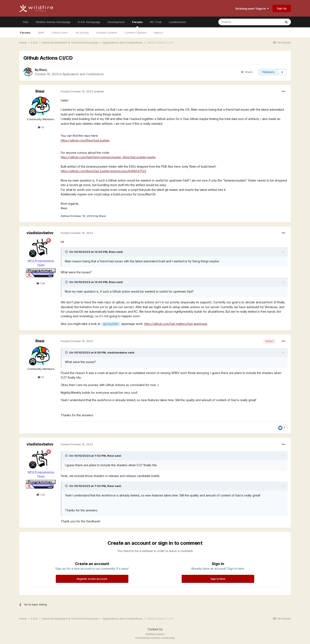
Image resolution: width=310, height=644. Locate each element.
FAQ (26, 22)
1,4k (41, 283)
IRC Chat (156, 22)
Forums (137, 24)
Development (116, 22)
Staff (41, 33)
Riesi (43, 70)
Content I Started (135, 33)
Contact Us (155, 629)
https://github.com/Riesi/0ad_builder (85, 140)
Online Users (60, 33)
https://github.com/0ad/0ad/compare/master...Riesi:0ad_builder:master (108, 157)
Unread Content (107, 33)
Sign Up (282, 8)
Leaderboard (177, 22)
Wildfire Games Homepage (53, 22)
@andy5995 (111, 324)
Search (159, 33)
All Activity (82, 33)
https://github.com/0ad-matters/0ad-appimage (176, 324)
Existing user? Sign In (252, 8)
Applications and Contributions (83, 74)
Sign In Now (218, 579)
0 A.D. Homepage (89, 22)
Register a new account (92, 579)
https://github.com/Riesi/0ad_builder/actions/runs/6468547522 (103, 171)
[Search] (239, 22)
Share (247, 72)
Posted (77, 91)
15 (41, 127)
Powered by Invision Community (155, 638)
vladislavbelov (40, 233)
